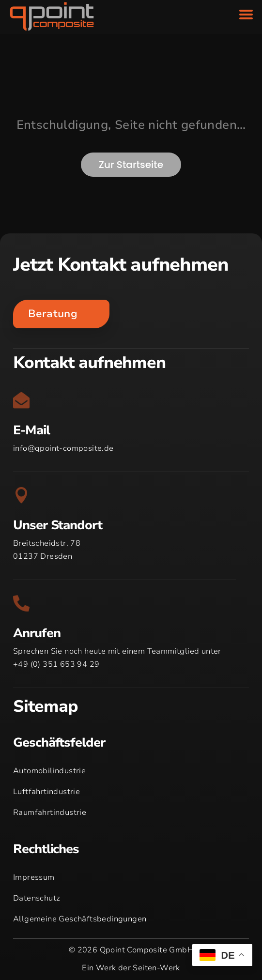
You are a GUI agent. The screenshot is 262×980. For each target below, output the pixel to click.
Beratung (53, 314)
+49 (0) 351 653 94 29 (56, 664)
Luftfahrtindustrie (46, 792)
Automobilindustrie (49, 771)
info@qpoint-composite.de (63, 448)
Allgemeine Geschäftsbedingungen (80, 919)
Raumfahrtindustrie (50, 812)
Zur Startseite (131, 165)
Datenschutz (37, 898)
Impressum (34, 877)
